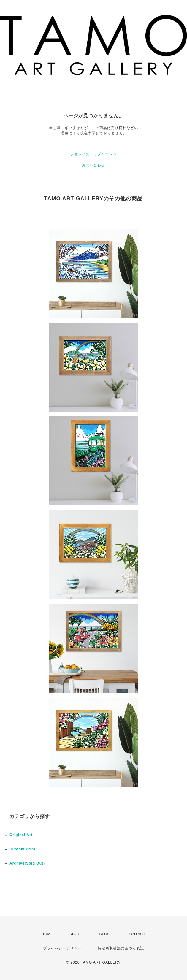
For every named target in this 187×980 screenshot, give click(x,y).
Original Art (21, 835)
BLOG (105, 934)
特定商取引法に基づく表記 (121, 948)
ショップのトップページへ (93, 154)
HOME (47, 934)
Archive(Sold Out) (27, 863)
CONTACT (136, 934)
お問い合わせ (93, 165)
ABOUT (76, 934)
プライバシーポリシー (62, 948)
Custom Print (22, 849)
